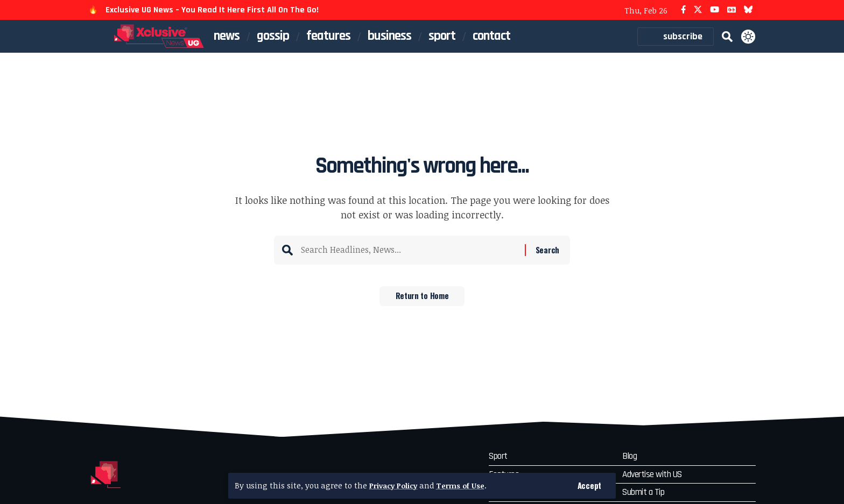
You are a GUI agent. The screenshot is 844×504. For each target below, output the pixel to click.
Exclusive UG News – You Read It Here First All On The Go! (212, 10)
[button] (589, 485)
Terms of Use (467, 485)
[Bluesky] (748, 10)
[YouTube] (715, 10)
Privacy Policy (396, 485)
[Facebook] (683, 10)
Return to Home (422, 300)
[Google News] (732, 10)
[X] (698, 10)
